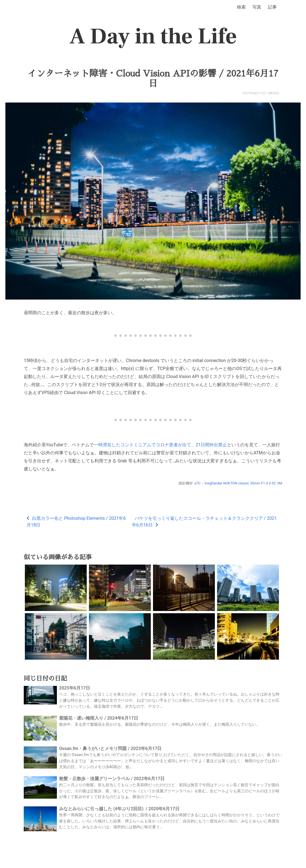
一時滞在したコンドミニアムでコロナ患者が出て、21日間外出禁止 (160, 445)
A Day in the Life (153, 36)
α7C (198, 483)
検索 (241, 7)
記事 (272, 7)
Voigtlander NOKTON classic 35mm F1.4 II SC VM (243, 483)
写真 (257, 7)
